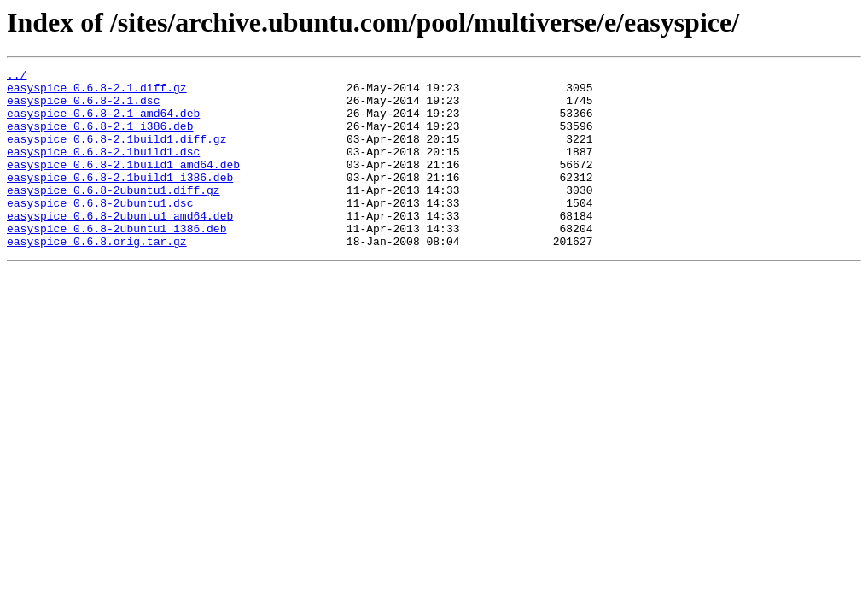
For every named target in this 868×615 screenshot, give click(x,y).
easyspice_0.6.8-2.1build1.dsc (103, 169)
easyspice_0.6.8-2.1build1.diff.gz (117, 154)
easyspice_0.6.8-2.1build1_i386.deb (120, 200)
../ (17, 77)
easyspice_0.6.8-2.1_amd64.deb (103, 123)
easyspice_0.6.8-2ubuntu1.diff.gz (114, 215)
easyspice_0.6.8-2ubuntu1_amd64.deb (120, 246)
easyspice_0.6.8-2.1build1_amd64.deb (123, 184)
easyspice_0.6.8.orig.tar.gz (97, 277)
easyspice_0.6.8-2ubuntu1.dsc (100, 231)
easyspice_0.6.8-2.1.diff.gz (97, 92)
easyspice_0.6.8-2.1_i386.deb (100, 138)
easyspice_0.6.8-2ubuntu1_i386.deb (117, 261)
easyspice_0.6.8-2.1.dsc (83, 108)
